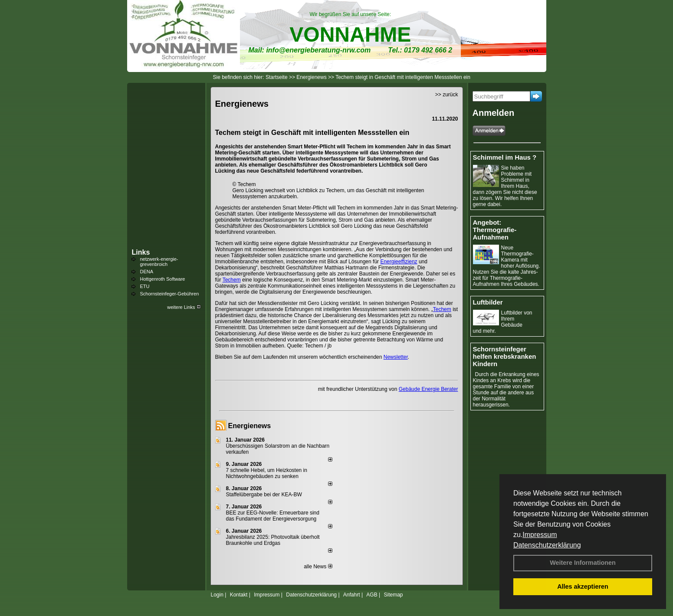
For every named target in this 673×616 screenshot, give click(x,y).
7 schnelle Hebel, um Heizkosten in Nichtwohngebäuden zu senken (267, 473)
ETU (145, 286)
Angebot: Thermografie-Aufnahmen (495, 230)
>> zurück (447, 95)
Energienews (250, 426)
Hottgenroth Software (163, 279)
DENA (147, 272)
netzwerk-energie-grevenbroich (159, 262)
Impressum (540, 535)
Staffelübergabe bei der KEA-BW (264, 495)
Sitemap (393, 595)
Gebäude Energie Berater (428, 389)
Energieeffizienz (399, 262)
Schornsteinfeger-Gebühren (170, 294)
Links (141, 252)
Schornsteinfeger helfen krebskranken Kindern (505, 356)
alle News (318, 567)
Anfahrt (352, 595)
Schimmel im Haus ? (505, 157)
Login (217, 595)
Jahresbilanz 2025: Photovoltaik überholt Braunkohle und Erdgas (273, 540)
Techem (232, 280)
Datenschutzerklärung (547, 545)
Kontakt (239, 595)
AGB (372, 595)
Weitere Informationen (583, 563)
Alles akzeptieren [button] (583, 587)
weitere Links (184, 307)
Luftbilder (488, 302)
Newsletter (396, 357)
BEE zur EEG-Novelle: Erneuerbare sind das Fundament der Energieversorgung (273, 516)
